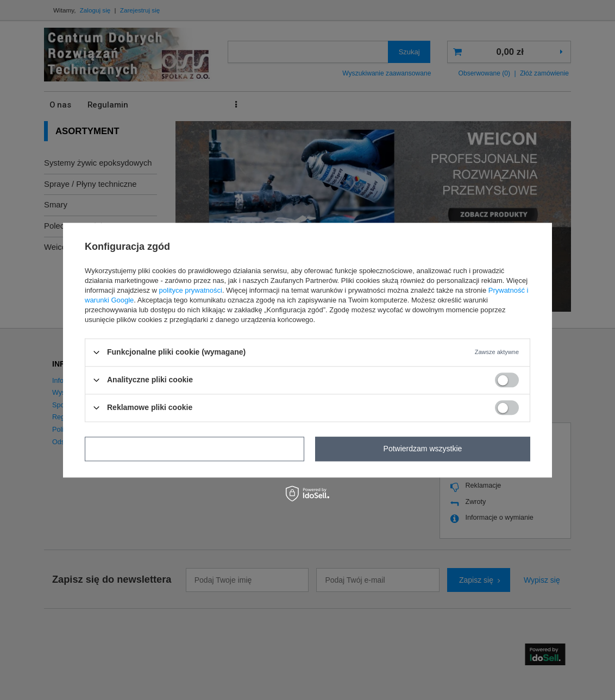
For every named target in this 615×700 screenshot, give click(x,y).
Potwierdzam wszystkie (423, 449)
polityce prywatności (191, 290)
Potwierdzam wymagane (195, 449)
